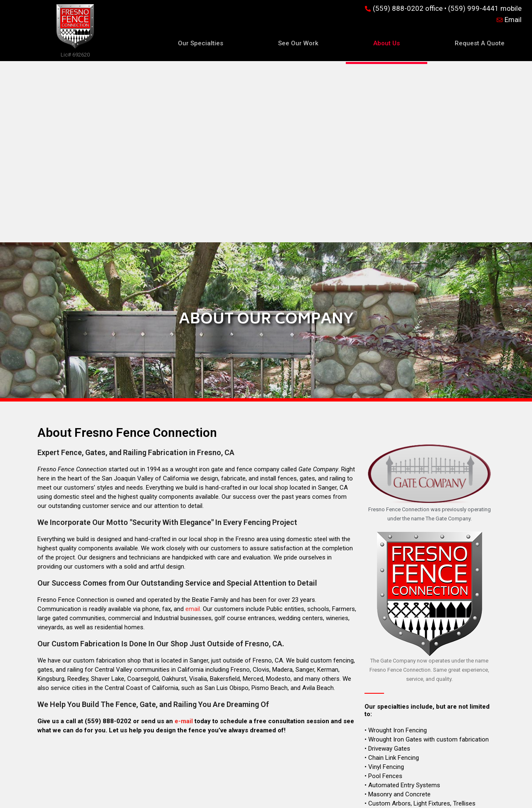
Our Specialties (201, 43)
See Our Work (298, 43)
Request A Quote (480, 43)
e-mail (184, 540)
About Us (387, 43)
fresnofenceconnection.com (428, 770)
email (193, 428)
